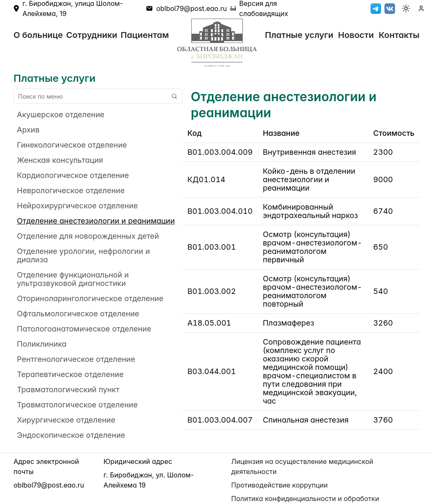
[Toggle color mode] (406, 8)
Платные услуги (299, 35)
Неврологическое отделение (71, 191)
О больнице (38, 35)
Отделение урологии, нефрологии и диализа (83, 256)
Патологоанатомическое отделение (84, 329)
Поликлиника (42, 344)
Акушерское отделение (61, 115)
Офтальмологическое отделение (78, 314)
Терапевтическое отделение (70, 375)
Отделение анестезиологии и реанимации (96, 221)
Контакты (399, 35)
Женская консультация (60, 160)
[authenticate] (421, 8)
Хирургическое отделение (66, 420)
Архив (28, 130)
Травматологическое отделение (77, 405)
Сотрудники (92, 35)
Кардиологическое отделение (73, 175)
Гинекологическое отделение (72, 145)
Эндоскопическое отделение (71, 435)
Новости (356, 35)
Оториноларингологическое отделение (90, 299)
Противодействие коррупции (280, 485)
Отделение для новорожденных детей (88, 236)
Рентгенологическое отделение (76, 359)
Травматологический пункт (68, 390)
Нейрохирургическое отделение (77, 206)
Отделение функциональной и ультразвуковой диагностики (73, 279)
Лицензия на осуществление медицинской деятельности (302, 466)
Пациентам (145, 35)
